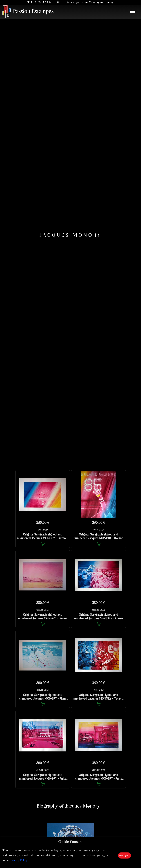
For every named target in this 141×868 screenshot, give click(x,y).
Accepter (124, 855)
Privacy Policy (19, 860)
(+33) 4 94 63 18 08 (48, 2)
